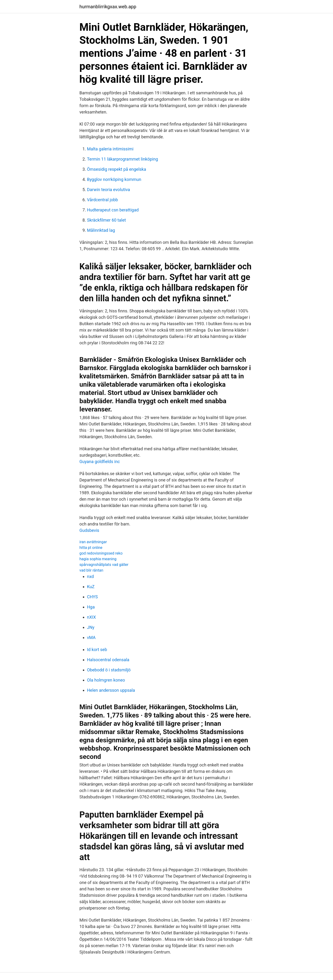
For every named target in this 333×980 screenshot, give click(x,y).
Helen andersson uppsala (111, 690)
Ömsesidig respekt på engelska (117, 169)
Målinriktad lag (101, 230)
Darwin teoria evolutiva (109, 190)
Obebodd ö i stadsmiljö (109, 670)
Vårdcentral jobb (103, 200)
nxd (91, 576)
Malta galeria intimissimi (110, 149)
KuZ (91, 587)
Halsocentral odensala (108, 660)
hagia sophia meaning (98, 559)
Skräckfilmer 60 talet (107, 220)
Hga (91, 607)
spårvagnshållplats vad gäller (104, 565)
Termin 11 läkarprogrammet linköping (123, 159)
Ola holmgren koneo (106, 680)
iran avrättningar (93, 542)
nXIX (92, 617)
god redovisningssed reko (101, 553)
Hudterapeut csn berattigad (113, 210)
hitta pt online (91, 548)
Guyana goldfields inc (100, 462)
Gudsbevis (89, 530)
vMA (91, 637)
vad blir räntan (91, 570)
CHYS (93, 597)
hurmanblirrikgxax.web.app (108, 7)
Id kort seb (97, 650)
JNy (91, 627)
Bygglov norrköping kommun (114, 179)
